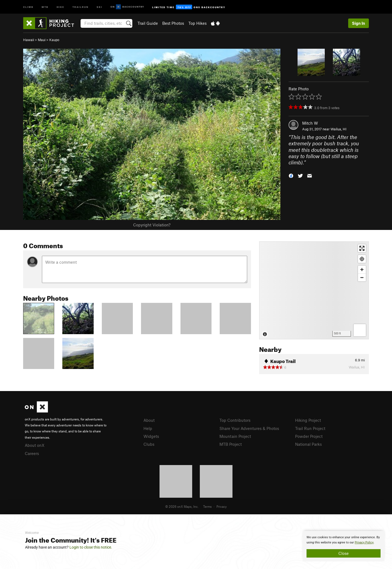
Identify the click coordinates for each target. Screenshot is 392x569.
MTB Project (231, 444)
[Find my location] (362, 259)
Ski (99, 7)
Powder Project (309, 436)
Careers (32, 453)
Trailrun (80, 7)
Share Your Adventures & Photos (249, 428)
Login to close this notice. (91, 547)
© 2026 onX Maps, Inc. (182, 506)
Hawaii (29, 40)
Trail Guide (148, 23)
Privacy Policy (364, 542)
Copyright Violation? (152, 225)
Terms (207, 506)
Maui (42, 40)
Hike (60, 7)
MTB (45, 7)
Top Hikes (197, 23)
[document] (344, 546)
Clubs (149, 444)
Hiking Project (308, 420)
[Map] (314, 290)
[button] (291, 175)
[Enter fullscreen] (362, 248)
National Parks (308, 444)
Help (148, 428)
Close (344, 553)
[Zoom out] (362, 277)
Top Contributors (235, 420)
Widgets (151, 436)
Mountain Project (235, 436)
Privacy (222, 506)
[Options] (360, 330)
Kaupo (54, 40)
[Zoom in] (362, 270)
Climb (28, 7)
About (149, 420)
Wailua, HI (339, 129)
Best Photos (173, 23)
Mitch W (310, 123)
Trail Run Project (310, 428)
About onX (35, 445)
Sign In (359, 23)
